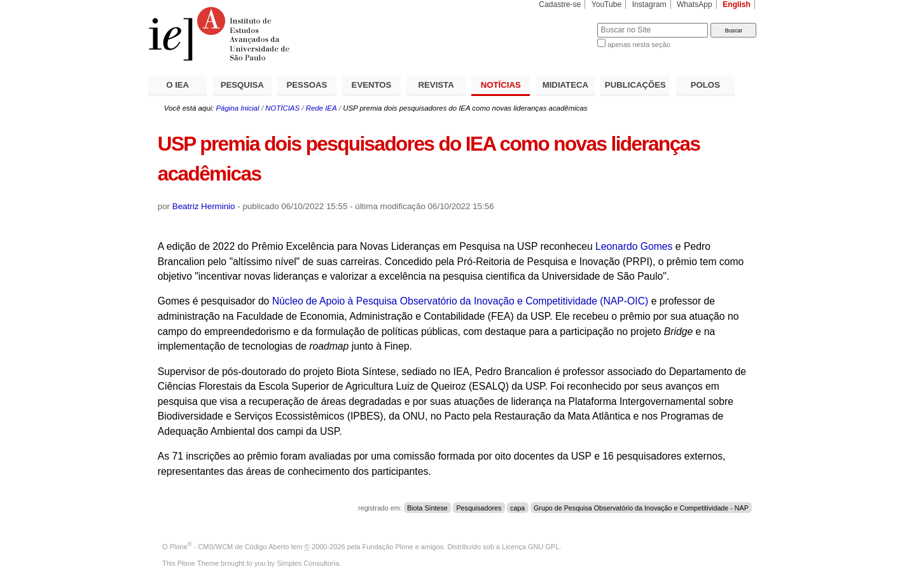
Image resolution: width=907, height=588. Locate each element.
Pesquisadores (479, 508)
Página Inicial (237, 108)
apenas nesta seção (639, 44)
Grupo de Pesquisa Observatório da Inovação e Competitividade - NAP (641, 508)
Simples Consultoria (308, 563)
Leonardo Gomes (635, 246)
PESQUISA (242, 85)
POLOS (705, 85)
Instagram (649, 4)
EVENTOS (372, 85)
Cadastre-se (560, 4)
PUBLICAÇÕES (635, 85)
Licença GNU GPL (530, 547)
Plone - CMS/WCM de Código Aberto (230, 547)
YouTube (607, 4)
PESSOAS (307, 85)
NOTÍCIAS (501, 85)
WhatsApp (695, 4)
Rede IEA (322, 108)
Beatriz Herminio (204, 206)
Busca (566, 23)
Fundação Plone (388, 547)
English (737, 4)
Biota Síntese (427, 508)
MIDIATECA (565, 85)
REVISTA (436, 85)
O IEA (177, 85)
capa (517, 508)
